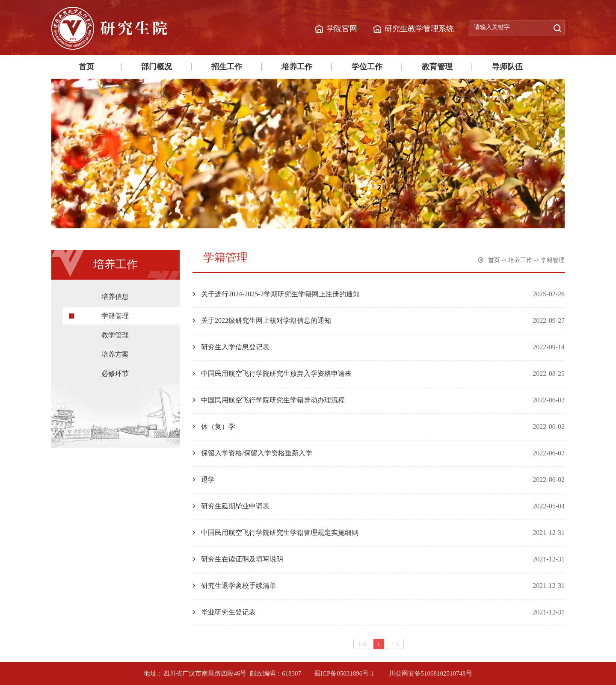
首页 (86, 67)
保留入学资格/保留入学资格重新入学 (257, 453)
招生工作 (227, 67)
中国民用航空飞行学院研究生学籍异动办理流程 (273, 400)
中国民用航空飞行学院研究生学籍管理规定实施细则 (280, 533)
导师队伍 (507, 67)
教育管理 (437, 67)
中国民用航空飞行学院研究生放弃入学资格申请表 (276, 374)
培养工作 (297, 67)
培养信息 (115, 297)
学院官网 (342, 29)
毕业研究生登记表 (228, 612)
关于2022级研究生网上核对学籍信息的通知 (266, 320)
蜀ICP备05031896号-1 (345, 673)
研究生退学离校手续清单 (239, 586)
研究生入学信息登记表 (235, 347)
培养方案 (115, 354)
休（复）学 (218, 427)
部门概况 (157, 67)
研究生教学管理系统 (419, 29)
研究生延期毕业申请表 (235, 506)
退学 (208, 480)
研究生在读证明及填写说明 (242, 559)
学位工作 (367, 67)
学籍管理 (115, 316)
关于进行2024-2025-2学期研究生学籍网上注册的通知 (280, 294)
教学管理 (115, 335)
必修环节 (115, 374)
